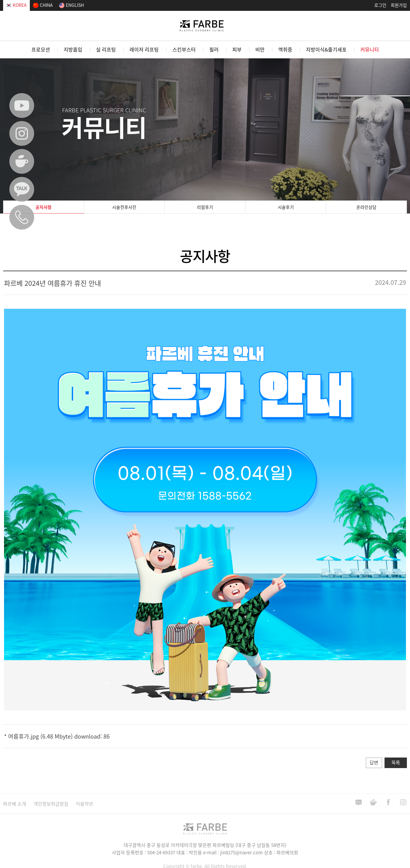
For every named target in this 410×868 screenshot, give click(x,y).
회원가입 (399, 5)
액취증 (285, 49)
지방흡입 (73, 49)
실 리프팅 (106, 49)
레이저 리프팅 (144, 49)
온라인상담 (366, 207)
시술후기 (286, 207)
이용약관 (84, 804)
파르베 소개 (15, 804)
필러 (214, 49)
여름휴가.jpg (23, 736)
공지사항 (43, 207)
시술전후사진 (124, 207)
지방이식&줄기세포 (326, 49)
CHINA (43, 5)
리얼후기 (205, 207)
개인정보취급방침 (51, 804)
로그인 (380, 5)
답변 (374, 762)
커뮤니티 (370, 49)
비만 (260, 49)
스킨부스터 (184, 49)
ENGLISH (71, 5)
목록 (396, 762)
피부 (237, 49)
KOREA (16, 5)
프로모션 (41, 49)
